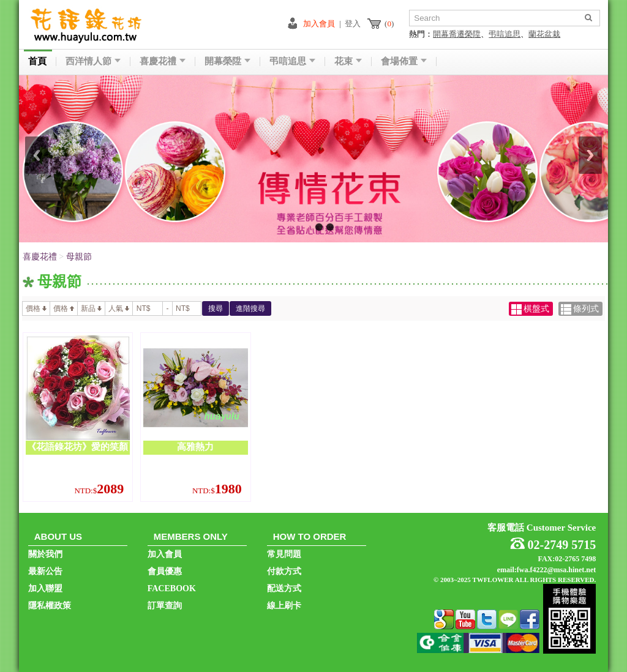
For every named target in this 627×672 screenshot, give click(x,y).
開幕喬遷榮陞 (457, 34)
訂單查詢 (165, 606)
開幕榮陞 (227, 62)
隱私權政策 (50, 606)
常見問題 (284, 554)
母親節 (79, 257)
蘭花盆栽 (544, 34)
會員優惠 (165, 571)
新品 (91, 308)
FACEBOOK (172, 588)
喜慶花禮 (163, 62)
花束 (348, 62)
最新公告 (45, 571)
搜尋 (216, 308)
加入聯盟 (45, 588)
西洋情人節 (93, 62)
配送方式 (284, 588)
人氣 (119, 308)
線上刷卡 (284, 606)
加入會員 (319, 24)
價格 (36, 308)
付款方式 (284, 571)
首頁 (37, 62)
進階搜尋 (250, 308)
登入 (353, 24)
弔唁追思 (505, 34)
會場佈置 (404, 62)
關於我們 (45, 554)
